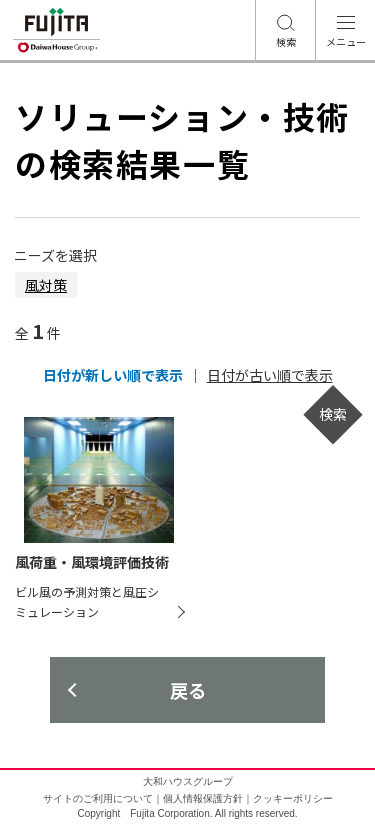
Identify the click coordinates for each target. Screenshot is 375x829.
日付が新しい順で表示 (113, 375)
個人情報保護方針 (203, 798)
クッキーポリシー (293, 798)
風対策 (46, 285)
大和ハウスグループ (188, 781)
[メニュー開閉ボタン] (345, 30)
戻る (188, 690)
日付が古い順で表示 (270, 375)
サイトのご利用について (98, 798)
